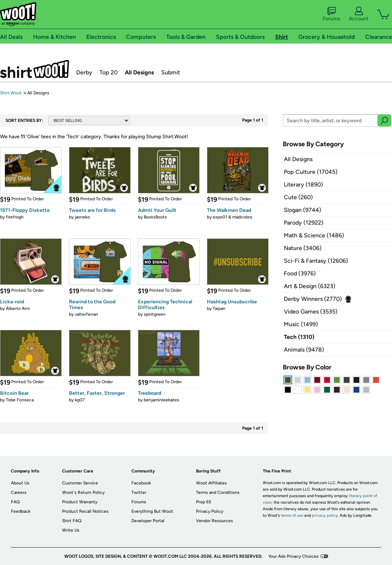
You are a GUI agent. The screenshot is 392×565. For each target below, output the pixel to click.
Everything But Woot (152, 511)
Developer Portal (148, 521)
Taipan (219, 308)
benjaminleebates (162, 400)
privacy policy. (325, 515)
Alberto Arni (18, 308)
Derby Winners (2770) (313, 299)
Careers (19, 492)
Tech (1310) (299, 337)
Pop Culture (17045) (311, 172)
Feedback (21, 511)
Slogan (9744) (303, 210)
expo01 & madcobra (232, 217)
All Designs (139, 72)
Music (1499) (301, 324)
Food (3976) (300, 273)
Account (359, 14)
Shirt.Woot (34, 69)
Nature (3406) (303, 248)
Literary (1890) (303, 185)
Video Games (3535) (311, 312)
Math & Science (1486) (314, 235)
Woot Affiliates (211, 483)
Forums (331, 14)
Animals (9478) (304, 350)
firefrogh (15, 217)
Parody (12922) (304, 223)
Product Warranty (80, 502)
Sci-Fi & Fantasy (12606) (316, 261)
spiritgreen (155, 314)
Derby (84, 72)
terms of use (292, 515)
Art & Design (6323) (310, 286)
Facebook (141, 483)
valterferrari (86, 314)
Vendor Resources (215, 521)
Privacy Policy (210, 511)
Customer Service (80, 483)
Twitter (139, 492)
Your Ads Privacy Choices (293, 556)
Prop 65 (204, 502)
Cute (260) (298, 197)
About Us (20, 483)
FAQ (15, 502)
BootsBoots (155, 217)
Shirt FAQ (72, 521)
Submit (171, 72)
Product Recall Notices (85, 511)
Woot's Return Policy (83, 492)
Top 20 (109, 72)
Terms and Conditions (218, 492)
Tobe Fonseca (20, 400)
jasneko (82, 217)
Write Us (71, 530)
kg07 (80, 400)
